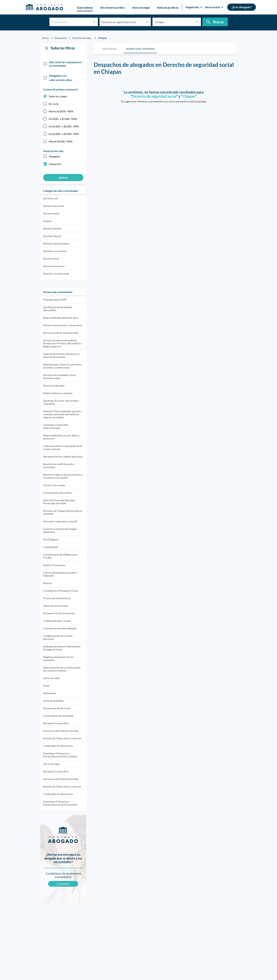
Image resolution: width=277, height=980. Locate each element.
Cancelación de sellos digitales (60, 628)
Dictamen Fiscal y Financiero (59, 613)
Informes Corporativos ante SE (60, 521)
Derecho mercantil (54, 206)
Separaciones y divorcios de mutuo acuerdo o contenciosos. (62, 366)
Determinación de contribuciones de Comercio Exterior (62, 669)
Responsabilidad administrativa (61, 318)
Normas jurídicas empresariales (61, 333)
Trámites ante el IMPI (55, 300)
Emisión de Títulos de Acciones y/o (62, 738)
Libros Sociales (51, 678)
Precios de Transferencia (57, 598)
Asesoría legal (141, 8)
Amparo (48, 221)
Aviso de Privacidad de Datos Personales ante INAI (59, 502)
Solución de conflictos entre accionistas (58, 466)
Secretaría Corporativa (56, 723)
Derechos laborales (54, 386)
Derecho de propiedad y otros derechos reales (60, 377)
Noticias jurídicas (168, 8)
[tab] (109, 49)
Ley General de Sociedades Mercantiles (58, 309)
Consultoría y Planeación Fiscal (61, 591)
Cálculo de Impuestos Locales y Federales (60, 574)
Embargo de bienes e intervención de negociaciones (62, 648)
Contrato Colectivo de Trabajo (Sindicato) (60, 530)
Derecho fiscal (51, 259)
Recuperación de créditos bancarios (63, 457)
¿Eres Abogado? (242, 7)
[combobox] (74, 23)
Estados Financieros (54, 565)
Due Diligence (51, 539)
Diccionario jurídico (113, 8)
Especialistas (85, 8)
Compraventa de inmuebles (58, 716)
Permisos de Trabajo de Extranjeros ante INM (63, 512)
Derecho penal (51, 213)
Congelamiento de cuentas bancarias (58, 637)
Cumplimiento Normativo (57, 493)
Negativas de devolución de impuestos (58, 658)
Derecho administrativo (56, 244)
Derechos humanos (54, 266)
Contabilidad (50, 547)
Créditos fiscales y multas (57, 621)
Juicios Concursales (54, 485)
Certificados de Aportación (58, 746)
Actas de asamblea (53, 701)
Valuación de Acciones (56, 606)
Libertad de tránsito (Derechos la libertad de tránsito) (61, 355)
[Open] (94, 22)
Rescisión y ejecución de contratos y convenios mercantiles (63, 476)
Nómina (48, 583)
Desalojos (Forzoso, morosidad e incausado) (61, 402)
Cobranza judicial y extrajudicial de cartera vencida (63, 447)
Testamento (50, 693)
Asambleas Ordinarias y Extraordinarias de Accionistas (60, 755)
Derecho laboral (52, 236)
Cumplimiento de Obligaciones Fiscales (60, 556)
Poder (46, 686)
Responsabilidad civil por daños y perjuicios (62, 437)
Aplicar (63, 177)
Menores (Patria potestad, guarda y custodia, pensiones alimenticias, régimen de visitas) (62, 414)
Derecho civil (51, 198)
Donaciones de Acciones (57, 708)
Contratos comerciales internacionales (56, 426)
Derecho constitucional (56, 274)
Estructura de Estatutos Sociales (61, 731)
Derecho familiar (53, 228)
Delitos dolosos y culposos (58, 393)
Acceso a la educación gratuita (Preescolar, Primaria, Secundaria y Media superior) (62, 343)
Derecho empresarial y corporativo (63, 325)
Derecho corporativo (55, 251)
